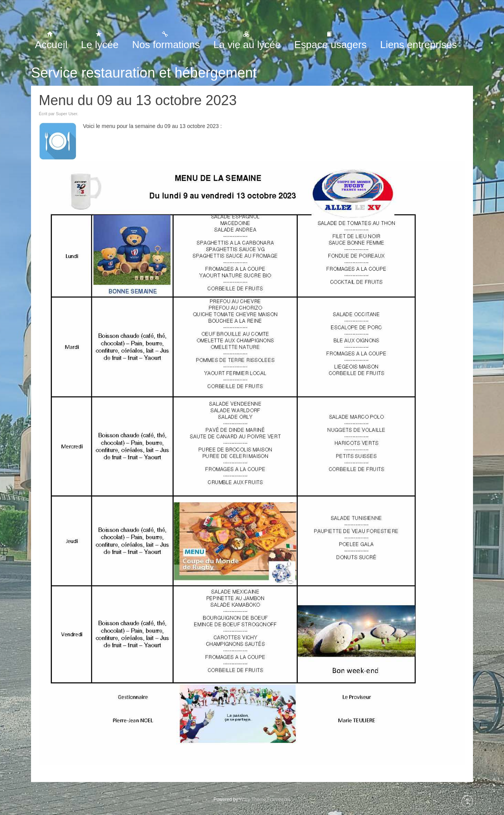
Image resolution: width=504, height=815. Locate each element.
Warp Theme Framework (265, 799)
